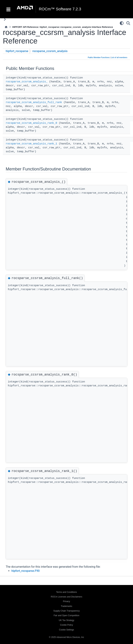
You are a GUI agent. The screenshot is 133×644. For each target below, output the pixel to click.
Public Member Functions (99, 58)
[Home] (6, 27)
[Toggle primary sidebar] (5, 19)
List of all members (119, 58)
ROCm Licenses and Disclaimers (66, 597)
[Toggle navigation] (8, 9)
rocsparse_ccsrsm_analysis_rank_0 (31, 123)
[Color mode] (122, 23)
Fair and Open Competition (66, 615)
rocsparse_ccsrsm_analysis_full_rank (34, 102)
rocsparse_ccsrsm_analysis (50, 51)
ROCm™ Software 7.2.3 (60, 9)
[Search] (128, 23)
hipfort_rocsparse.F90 (26, 571)
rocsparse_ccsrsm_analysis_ (27, 82)
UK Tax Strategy (66, 620)
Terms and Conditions (66, 592)
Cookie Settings (66, 630)
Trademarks (67, 606)
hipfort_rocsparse (17, 51)
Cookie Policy (66, 625)
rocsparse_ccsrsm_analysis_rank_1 (31, 144)
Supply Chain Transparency (66, 611)
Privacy (66, 601)
